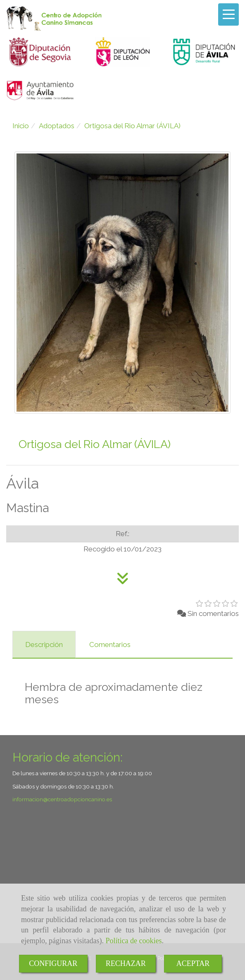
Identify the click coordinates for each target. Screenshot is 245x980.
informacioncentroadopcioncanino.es (62, 799)
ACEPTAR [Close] (193, 963)
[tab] (44, 645)
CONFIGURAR (53, 963)
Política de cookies (133, 941)
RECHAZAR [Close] (126, 963)
